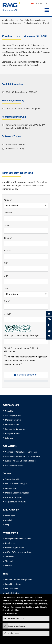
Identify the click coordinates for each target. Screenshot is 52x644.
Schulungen (10, 516)
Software (9, 438)
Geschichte (10, 543)
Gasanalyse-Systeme (14, 465)
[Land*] (26, 294)
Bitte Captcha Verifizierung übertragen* (22, 335)
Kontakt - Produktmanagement (19, 580)
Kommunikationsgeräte (15, 429)
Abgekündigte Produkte (15, 502)
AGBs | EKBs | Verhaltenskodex (19, 552)
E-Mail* (7, 314)
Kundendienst (11, 488)
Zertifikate (10, 557)
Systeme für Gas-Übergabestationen (21, 461)
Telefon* (8, 238)
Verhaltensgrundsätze (15, 548)
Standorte (9, 561)
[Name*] (26, 231)
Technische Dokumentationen (33, 20)
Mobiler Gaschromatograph (17, 493)
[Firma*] (26, 307)
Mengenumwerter (13, 420)
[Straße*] (26, 256)
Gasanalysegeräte (13, 415)
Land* (7, 289)
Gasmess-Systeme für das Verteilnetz (21, 452)
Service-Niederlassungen (16, 484)
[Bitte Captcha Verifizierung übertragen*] (26, 341)
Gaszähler (9, 411)
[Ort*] (26, 282)
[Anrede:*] (26, 206)
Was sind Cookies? (10, 613)
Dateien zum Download (11, 23)
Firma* (7, 301)
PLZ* (6, 263)
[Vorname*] (26, 218)
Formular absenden (27, 375)
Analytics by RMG (13, 433)
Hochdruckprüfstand (14, 497)
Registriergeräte (12, 424)
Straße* (7, 251)
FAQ (7, 525)
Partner (8, 566)
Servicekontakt (12, 589)
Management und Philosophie (18, 539)
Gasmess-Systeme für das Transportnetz (23, 456)
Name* (7, 225)
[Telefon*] (26, 244)
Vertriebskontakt (12, 593)
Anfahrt (8, 520)
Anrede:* (8, 200)
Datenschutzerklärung (30, 357)
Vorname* (9, 213)
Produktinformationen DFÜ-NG (37, 23)
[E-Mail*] (26, 320)
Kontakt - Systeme (13, 584)
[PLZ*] (26, 269)
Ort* (6, 276)
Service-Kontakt (12, 479)
